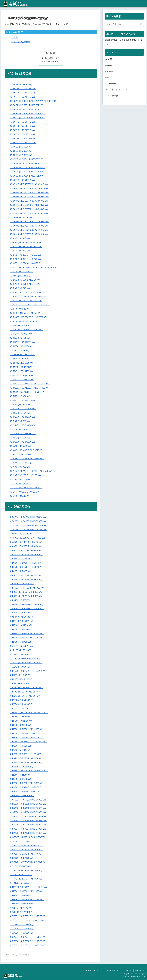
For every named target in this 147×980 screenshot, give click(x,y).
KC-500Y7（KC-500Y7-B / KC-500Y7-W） (29, 201)
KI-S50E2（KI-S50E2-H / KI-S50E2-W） (28, 800)
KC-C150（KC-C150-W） (22, 272)
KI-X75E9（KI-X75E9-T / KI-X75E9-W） (28, 946)
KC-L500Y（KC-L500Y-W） (22, 363)
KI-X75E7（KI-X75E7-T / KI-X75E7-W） (28, 937)
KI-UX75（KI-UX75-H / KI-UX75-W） (27, 900)
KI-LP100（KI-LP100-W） (22, 680)
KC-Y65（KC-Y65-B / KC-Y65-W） (26, 476)
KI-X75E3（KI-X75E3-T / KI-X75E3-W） (28, 921)
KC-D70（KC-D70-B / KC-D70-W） (26, 284)
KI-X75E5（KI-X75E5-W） (22, 929)
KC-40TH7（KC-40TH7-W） (23, 97)
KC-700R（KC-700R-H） (21, 218)
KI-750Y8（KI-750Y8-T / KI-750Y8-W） (28, 538)
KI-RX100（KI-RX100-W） (22, 796)
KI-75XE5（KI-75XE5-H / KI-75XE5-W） (28, 530)
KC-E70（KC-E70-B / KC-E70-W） (26, 301)
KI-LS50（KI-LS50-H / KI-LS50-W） (26, 688)
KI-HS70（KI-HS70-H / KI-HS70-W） (27, 638)
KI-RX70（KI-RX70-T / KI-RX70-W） (27, 788)
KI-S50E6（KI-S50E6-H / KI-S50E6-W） (28, 813)
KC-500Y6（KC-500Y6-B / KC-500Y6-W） (29, 197)
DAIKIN (109, 65)
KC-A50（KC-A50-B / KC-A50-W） (26, 243)
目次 (47, 53)
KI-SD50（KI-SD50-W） (21, 842)
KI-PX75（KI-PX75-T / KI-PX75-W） (26, 763)
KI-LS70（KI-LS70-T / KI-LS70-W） (26, 692)
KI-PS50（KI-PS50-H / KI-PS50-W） (27, 755)
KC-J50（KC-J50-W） (20, 351)
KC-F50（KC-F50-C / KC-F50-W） (26, 313)
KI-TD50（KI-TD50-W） (21, 867)
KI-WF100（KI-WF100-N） (22, 912)
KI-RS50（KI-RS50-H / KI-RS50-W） (27, 784)
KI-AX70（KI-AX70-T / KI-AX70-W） (26, 542)
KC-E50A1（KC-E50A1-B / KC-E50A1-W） (30, 297)
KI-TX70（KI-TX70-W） (21, 875)
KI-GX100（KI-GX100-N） (22, 617)
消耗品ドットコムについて (118, 90)
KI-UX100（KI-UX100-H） (22, 904)
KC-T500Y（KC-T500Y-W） (23, 434)
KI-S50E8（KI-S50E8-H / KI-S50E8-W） (28, 821)
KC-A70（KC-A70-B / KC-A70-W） (26, 247)
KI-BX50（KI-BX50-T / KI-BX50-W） (26, 551)
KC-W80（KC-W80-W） (21, 463)
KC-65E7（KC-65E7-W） (21, 155)
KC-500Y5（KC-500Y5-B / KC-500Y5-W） (29, 193)
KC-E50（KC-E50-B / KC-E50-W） (26, 293)
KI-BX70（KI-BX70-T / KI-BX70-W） (26, 555)
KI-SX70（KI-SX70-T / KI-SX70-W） (26, 850)
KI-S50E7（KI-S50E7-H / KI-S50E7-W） (28, 817)
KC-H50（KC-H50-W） (20, 338)
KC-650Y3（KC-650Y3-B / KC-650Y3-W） (29, 214)
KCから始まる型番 (52, 58)
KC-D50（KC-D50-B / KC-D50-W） (26, 280)
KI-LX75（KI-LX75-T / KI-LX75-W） (26, 696)
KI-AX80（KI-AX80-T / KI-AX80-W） (26, 547)
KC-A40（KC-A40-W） (20, 239)
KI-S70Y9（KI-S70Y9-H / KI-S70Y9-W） (28, 833)
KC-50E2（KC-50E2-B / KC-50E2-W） (27, 110)
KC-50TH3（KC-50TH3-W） (23, 131)
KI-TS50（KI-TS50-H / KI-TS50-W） (26, 871)
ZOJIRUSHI (111, 84)
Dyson (108, 78)
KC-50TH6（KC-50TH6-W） (23, 139)
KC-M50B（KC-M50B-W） (22, 367)
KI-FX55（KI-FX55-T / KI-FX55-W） (26, 592)
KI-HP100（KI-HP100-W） (22, 626)
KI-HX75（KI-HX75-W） (21, 642)
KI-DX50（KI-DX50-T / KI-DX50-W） (27, 563)
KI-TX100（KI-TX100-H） (22, 883)
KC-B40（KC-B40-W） (20, 251)
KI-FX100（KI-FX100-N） (22, 601)
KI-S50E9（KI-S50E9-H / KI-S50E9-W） (28, 825)
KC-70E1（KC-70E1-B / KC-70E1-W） (27, 164)
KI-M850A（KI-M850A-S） (22, 700)
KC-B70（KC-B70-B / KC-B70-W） (26, 259)
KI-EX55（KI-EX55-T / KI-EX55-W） (26, 576)
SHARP (109, 59)
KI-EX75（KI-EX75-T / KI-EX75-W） (26, 580)
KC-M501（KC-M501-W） (22, 380)
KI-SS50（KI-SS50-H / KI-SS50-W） (27, 846)
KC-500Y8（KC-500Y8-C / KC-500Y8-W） (29, 205)
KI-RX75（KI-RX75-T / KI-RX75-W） (27, 792)
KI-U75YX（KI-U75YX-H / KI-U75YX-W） (29, 887)
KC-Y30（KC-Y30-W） (20, 467)
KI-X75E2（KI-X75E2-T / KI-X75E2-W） (28, 917)
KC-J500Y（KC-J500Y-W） (22, 355)
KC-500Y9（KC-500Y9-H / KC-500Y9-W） (29, 210)
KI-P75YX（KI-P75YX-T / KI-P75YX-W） (28, 742)
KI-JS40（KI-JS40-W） (20, 655)
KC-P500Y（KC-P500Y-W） (23, 409)
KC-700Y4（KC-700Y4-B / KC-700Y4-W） (29, 222)
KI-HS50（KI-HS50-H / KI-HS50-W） (27, 634)
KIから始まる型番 (51, 62)
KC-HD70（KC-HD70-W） (22, 347)
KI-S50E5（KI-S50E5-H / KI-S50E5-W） (28, 808)
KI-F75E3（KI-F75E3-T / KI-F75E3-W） (28, 588)
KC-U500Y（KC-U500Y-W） (23, 442)
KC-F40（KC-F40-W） (20, 309)
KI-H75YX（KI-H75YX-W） (22, 621)
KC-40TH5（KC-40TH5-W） (23, 93)
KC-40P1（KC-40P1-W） (21, 85)
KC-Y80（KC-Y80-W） (20, 480)
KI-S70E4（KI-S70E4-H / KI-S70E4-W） (28, 829)
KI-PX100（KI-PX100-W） (22, 767)
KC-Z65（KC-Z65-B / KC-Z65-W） (26, 492)
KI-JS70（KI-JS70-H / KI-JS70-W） (26, 663)
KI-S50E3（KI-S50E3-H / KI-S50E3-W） (28, 804)
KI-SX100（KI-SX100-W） (22, 858)
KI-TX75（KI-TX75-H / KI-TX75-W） (26, 879)
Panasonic (110, 71)
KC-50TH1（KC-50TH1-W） (23, 122)
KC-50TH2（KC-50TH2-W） (23, 126)
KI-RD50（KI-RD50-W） (21, 775)
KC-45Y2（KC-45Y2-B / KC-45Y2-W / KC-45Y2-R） (34, 101)
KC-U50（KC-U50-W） (20, 438)
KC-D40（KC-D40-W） (20, 276)
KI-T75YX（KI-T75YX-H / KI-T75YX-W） (28, 863)
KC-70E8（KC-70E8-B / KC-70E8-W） (27, 172)
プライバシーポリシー (124, 971)
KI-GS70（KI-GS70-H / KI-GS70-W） (27, 609)
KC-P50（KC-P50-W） (20, 405)
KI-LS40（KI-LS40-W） (20, 684)
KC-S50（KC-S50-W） (20, 422)
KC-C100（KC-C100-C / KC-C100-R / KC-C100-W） (34, 268)
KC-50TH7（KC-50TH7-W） (23, 143)
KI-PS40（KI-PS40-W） (21, 750)
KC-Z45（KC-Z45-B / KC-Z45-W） (26, 488)
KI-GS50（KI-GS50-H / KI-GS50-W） (27, 605)
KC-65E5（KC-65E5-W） (21, 147)
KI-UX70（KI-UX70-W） (21, 896)
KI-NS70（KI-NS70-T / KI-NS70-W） (27, 734)
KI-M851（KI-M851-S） (21, 709)
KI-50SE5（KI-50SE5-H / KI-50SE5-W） (28, 522)
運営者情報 (109, 971)
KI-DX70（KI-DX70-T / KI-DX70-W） (27, 567)
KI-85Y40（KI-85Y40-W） (22, 534)
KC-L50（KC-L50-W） (20, 359)
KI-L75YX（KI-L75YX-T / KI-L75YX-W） (28, 671)
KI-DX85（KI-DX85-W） (21, 572)
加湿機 (15, 38)
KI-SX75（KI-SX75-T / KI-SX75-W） (26, 854)
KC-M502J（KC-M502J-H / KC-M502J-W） (30, 384)
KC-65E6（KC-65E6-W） (21, 151)
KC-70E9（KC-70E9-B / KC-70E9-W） (27, 176)
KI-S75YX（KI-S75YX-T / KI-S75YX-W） (28, 838)
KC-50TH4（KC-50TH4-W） (23, 135)
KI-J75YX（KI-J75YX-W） (22, 646)
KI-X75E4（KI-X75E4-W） (22, 925)
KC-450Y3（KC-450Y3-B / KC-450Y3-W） (29, 185)
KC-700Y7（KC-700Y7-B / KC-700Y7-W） (29, 234)
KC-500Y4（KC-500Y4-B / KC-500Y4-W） (29, 189)
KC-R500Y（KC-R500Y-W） (23, 417)
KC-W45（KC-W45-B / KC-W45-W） (27, 451)
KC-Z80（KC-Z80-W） (20, 496)
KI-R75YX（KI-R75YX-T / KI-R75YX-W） (29, 771)
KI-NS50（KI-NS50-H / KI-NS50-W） (27, 730)
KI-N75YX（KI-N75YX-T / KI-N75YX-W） (29, 713)
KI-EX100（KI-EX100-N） (22, 584)
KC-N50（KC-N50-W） (20, 397)
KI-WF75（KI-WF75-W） (21, 908)
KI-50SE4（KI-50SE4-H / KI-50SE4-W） (28, 518)
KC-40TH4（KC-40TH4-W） (23, 89)
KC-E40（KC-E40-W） (20, 289)
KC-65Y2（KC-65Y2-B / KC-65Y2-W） (27, 160)
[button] (141, 24)
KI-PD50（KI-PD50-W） (21, 746)
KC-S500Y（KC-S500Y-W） (23, 426)
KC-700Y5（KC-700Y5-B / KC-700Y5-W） (29, 226)
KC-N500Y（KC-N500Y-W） (23, 401)
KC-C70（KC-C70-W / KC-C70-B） (26, 264)
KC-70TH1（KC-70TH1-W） (23, 180)
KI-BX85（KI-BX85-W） (21, 559)
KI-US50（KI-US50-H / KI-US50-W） (27, 892)
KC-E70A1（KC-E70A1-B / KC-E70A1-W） (30, 305)
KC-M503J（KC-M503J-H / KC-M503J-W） (30, 388)
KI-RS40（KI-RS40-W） (21, 779)
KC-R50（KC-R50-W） (20, 413)
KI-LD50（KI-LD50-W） (21, 676)
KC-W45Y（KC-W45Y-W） (22, 455)
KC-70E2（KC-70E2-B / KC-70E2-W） (27, 168)
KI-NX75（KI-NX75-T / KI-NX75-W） (27, 738)
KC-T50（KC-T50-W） (20, 430)
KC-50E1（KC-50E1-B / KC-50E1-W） (27, 106)
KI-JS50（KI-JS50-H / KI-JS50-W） (26, 659)
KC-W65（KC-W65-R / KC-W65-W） (27, 459)
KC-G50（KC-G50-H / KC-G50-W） (26, 330)
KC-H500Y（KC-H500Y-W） (23, 342)
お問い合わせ (112, 96)
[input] (124, 24)
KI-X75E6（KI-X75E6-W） (22, 933)
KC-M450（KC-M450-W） (22, 376)
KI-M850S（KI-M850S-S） (22, 705)
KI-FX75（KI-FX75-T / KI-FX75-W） (26, 597)
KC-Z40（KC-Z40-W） (20, 484)
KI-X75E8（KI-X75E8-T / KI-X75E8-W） (28, 942)
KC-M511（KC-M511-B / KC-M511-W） (28, 392)
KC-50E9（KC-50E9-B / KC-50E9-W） (27, 118)
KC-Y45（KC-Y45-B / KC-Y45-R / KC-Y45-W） (31, 471)
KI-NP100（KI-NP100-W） (22, 721)
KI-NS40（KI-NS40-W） (21, 725)
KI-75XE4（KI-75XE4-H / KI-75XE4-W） (28, 526)
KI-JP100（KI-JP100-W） (22, 651)
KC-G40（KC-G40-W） (20, 326)
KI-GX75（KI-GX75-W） (21, 613)
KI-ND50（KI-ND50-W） (21, 717)
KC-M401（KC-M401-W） (22, 372)
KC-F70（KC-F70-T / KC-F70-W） (26, 322)
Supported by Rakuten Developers (134, 974)
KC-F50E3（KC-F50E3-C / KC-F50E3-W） (29, 318)
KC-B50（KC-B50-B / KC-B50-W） (26, 255)
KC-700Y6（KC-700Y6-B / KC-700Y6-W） (29, 230)
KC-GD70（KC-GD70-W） (22, 334)
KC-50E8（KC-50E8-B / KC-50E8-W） (27, 114)
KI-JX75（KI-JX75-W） (20, 667)
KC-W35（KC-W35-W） (21, 446)
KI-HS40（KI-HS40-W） (21, 630)
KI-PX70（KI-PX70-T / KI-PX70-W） (26, 759)
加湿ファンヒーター (21, 42)
